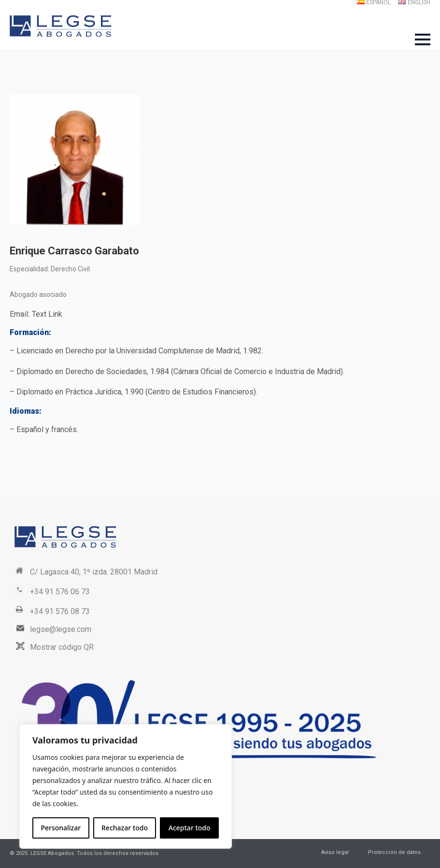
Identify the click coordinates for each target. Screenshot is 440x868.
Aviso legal (335, 852)
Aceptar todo (190, 828)
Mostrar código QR (62, 647)
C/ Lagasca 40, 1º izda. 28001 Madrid (94, 572)
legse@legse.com (61, 629)
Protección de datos (394, 852)
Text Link (47, 314)
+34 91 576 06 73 (60, 592)
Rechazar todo (125, 828)
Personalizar (61, 828)
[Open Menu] (423, 40)
